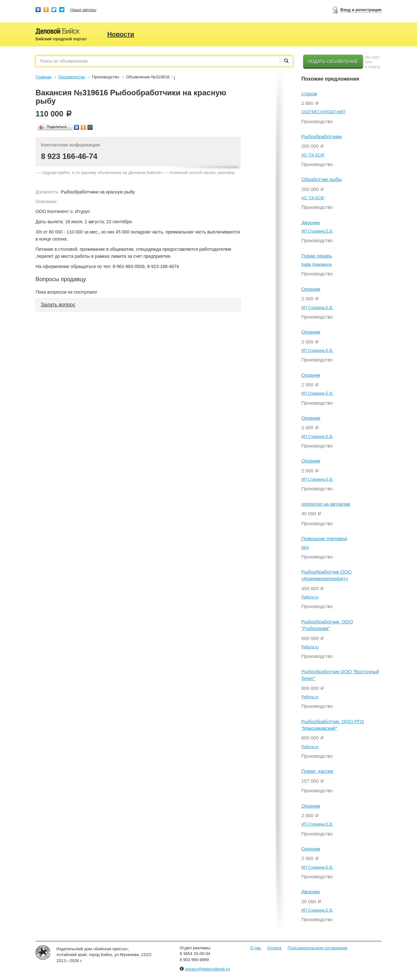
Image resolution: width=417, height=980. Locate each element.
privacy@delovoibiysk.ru (208, 969)
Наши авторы (83, 10)
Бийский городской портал (61, 39)
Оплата (274, 948)
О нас (256, 948)
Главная (43, 77)
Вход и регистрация (361, 10)
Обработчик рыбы (322, 179)
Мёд (305, 548)
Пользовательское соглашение (318, 948)
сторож (309, 94)
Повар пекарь (317, 256)
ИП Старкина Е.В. (317, 231)
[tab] (138, 305)
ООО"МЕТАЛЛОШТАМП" (324, 112)
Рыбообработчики (322, 136)
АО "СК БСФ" (313, 155)
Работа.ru (310, 597)
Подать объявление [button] (333, 61)
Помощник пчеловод (324, 538)
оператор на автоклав (326, 504)
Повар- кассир (317, 771)
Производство (72, 77)
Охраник (311, 289)
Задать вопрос (58, 305)
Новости (121, 34)
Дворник (311, 222)
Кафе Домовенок (317, 265)
